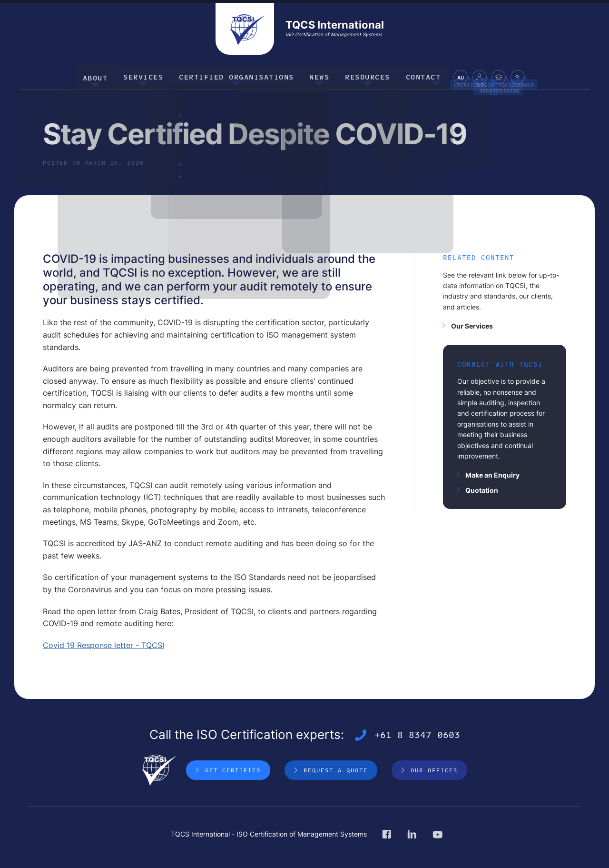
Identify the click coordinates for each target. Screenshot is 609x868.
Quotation (482, 489)
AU (453, 78)
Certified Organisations (238, 76)
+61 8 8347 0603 (417, 734)
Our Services (472, 324)
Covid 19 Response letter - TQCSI (103, 644)
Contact (418, 76)
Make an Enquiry (492, 474)
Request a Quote (336, 769)
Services (147, 76)
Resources (364, 76)
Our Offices (434, 769)
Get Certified (233, 769)
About (101, 76)
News (318, 76)
